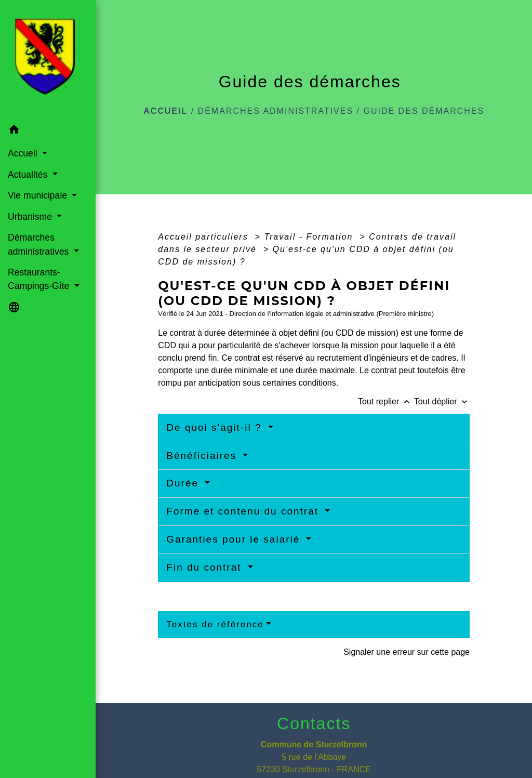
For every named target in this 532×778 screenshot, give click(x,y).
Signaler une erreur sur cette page (407, 652)
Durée (184, 483)
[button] (48, 131)
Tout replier (386, 401)
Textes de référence (215, 624)
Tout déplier (442, 401)
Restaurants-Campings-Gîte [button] (40, 279)
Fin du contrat (205, 567)
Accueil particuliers (205, 237)
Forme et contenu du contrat (244, 511)
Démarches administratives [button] (39, 244)
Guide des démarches (424, 111)
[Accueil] (48, 60)
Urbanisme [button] (31, 217)
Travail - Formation (310, 237)
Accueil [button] (24, 153)
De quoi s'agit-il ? (216, 427)
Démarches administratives (276, 111)
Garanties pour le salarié (235, 539)
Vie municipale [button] (39, 195)
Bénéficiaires (203, 456)
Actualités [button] (29, 175)
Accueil (165, 111)
